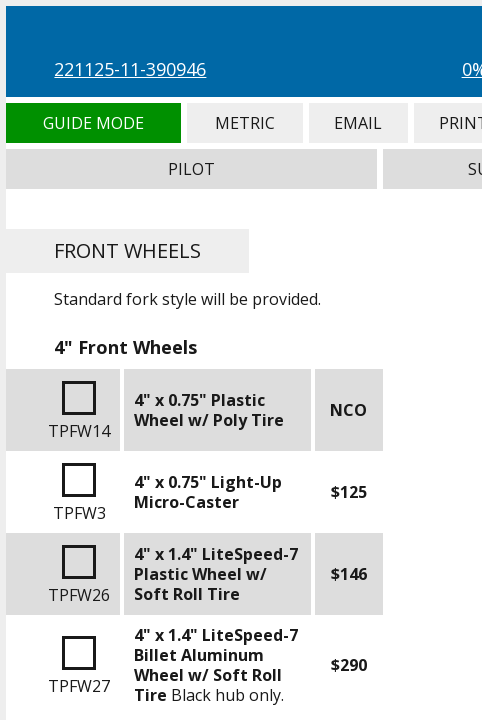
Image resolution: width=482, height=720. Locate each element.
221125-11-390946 (130, 69)
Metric (245, 123)
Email (358, 123)
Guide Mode (93, 123)
